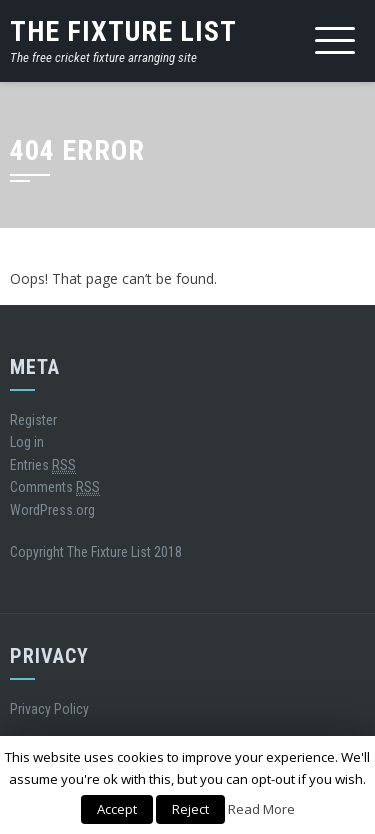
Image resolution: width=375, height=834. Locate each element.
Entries (43, 465)
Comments (55, 487)
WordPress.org (52, 510)
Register (33, 420)
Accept (117, 809)
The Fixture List (123, 31)
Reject (190, 809)
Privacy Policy (49, 709)
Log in (27, 442)
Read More (261, 809)
